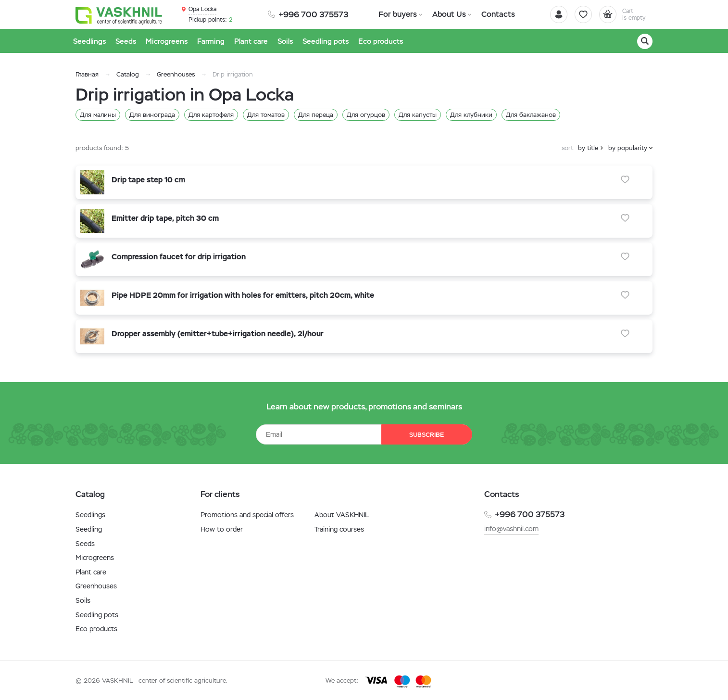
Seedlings (90, 515)
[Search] (645, 41)
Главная (87, 74)
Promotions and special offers (247, 515)
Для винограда (152, 115)
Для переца (316, 115)
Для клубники (471, 115)
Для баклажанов (531, 115)
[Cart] (626, 14)
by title (588, 148)
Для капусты (418, 115)
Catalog (128, 74)
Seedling (89, 529)
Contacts (498, 14)
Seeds (85, 544)
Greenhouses (176, 74)
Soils (83, 600)
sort (567, 148)
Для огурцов (366, 115)
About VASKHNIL (342, 515)
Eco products (96, 629)
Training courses (339, 529)
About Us (449, 14)
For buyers (398, 14)
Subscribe (427, 435)
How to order (222, 529)
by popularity (628, 148)
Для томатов (266, 115)
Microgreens (95, 558)
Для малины (98, 115)
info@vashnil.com (511, 529)
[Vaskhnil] (119, 15)
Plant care (91, 572)
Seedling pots (97, 615)
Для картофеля (211, 115)
